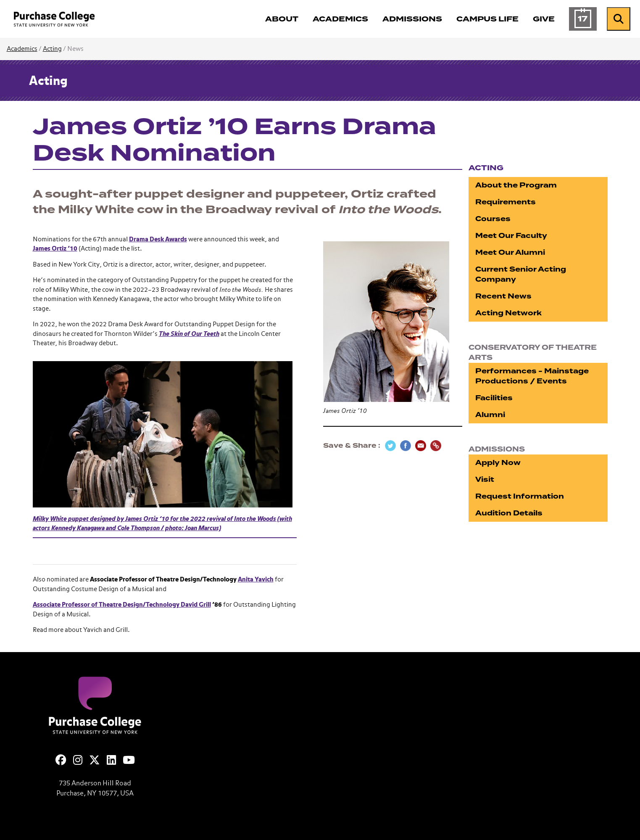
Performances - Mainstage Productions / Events (532, 376)
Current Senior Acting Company (521, 274)
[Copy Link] (436, 446)
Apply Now (498, 463)
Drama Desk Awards (158, 239)
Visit (485, 479)
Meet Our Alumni (510, 252)
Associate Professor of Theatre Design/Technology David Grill (122, 605)
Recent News (503, 296)
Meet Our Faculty (511, 236)
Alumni (490, 415)
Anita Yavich (256, 580)
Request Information (520, 496)
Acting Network (508, 313)
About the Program (516, 185)
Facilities (494, 398)
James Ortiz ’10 (55, 249)
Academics (22, 49)
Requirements (506, 202)
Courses (493, 219)
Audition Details (509, 513)
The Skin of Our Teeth (189, 334)
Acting (52, 49)
